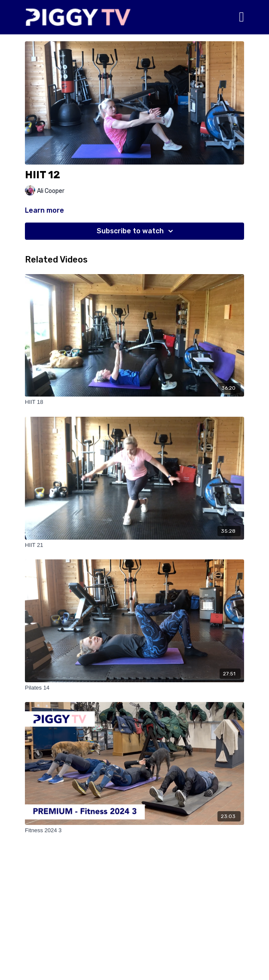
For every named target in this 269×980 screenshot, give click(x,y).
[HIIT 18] (134, 402)
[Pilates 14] (134, 688)
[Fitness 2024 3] (134, 830)
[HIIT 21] (134, 545)
